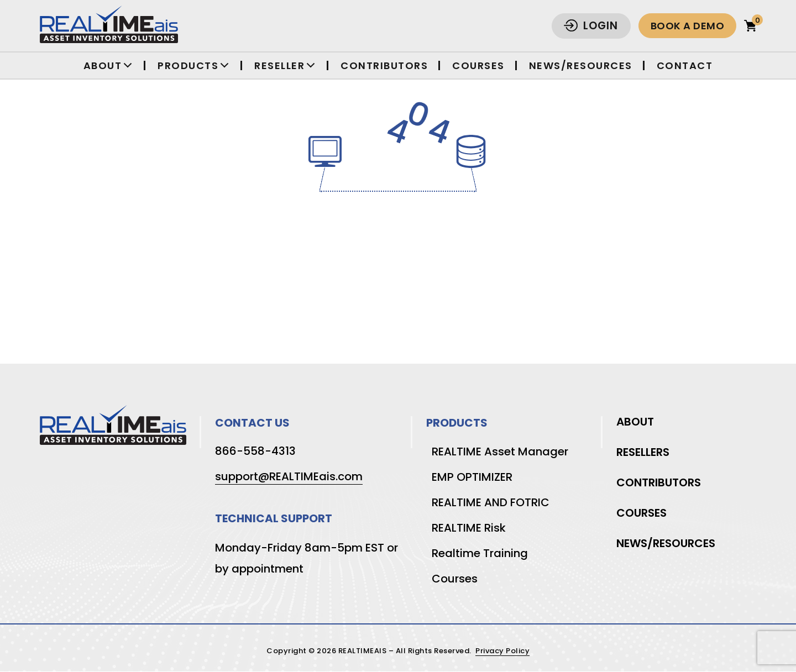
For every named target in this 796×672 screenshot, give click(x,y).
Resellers (643, 452)
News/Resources (581, 65)
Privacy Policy (502, 651)
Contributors (384, 65)
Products (188, 65)
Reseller (279, 65)
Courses (478, 65)
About (103, 65)
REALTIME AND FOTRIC (491, 502)
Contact (685, 65)
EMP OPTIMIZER (472, 477)
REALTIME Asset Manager (500, 452)
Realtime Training (480, 553)
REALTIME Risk (469, 528)
